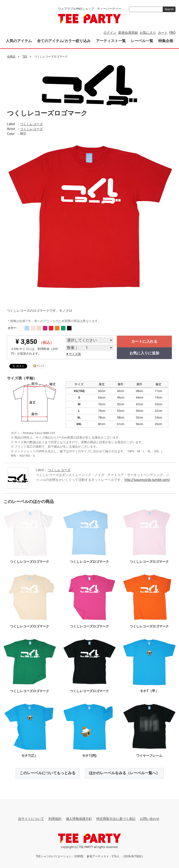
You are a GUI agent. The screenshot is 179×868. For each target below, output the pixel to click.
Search (169, 9)
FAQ (172, 33)
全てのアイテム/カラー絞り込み (64, 41)
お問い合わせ (150, 819)
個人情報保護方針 (79, 819)
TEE (25, 57)
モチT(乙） (30, 756)
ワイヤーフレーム (149, 756)
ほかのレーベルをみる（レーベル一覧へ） (124, 773)
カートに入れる (144, 341)
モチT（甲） (149, 691)
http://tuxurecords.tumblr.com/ (147, 479)
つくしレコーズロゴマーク (30, 562)
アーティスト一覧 (111, 41)
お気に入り (148, 33)
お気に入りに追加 (144, 353)
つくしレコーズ (31, 124)
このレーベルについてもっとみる (47, 773)
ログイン (110, 33)
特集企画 (166, 41)
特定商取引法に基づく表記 (116, 819)
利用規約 (55, 819)
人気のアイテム (19, 41)
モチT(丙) (89, 756)
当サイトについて (31, 819)
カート (163, 33)
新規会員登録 (128, 33)
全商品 (11, 57)
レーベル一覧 (142, 41)
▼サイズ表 (73, 354)
